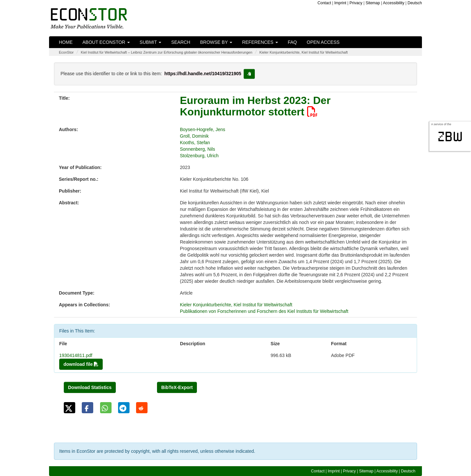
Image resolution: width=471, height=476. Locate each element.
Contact (324, 3)
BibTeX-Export (177, 387)
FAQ (292, 42)
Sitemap (373, 3)
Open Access (323, 42)
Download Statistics (90, 387)
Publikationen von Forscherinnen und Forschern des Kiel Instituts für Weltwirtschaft (264, 311)
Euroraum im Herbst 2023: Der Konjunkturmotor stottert (255, 106)
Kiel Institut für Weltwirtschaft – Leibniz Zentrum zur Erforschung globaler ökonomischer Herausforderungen (166, 52)
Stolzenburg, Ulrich (199, 156)
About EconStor (106, 42)
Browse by (216, 42)
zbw (450, 137)
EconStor (66, 52)
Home (66, 42)
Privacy (356, 3)
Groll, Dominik (194, 136)
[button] (70, 408)
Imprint (340, 3)
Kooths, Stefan (195, 143)
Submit (151, 42)
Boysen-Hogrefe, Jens (203, 129)
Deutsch (415, 3)
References (260, 42)
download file (81, 364)
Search (181, 42)
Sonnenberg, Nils (197, 149)
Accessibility (394, 3)
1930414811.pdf (76, 355)
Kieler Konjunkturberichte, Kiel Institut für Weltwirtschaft (304, 52)
